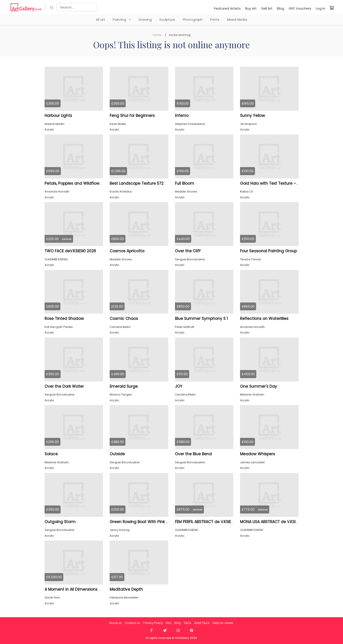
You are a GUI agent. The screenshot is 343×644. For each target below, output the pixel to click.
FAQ (168, 623)
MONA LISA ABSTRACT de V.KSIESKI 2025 (276, 522)
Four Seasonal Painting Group (268, 251)
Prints (215, 20)
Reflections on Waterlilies (264, 319)
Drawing (145, 20)
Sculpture (167, 20)
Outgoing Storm (60, 522)
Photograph (193, 20)
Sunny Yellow (253, 116)
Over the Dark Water (64, 386)
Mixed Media (237, 20)
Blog (281, 8)
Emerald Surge (124, 386)
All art (101, 20)
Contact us (132, 623)
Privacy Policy (153, 623)
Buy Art (251, 8)
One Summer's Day (259, 386)
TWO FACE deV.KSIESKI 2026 (70, 251)
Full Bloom (185, 183)
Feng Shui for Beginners (132, 116)
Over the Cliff (188, 251)
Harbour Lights (58, 116)
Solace (51, 454)
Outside (117, 454)
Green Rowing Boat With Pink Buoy (142, 522)
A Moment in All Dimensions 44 (74, 589)
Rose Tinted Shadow (64, 319)
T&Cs (187, 623)
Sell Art (267, 8)
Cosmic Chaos (124, 319)
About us (115, 623)
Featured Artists (227, 8)
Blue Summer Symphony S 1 (201, 319)
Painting (122, 20)
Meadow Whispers (258, 454)
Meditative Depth (126, 589)
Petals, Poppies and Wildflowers (75, 183)
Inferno (182, 116)
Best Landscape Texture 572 (137, 183)
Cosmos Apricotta (127, 251)
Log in (320, 8)
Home (157, 35)
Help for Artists (223, 623)
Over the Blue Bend (193, 454)
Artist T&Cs (202, 623)
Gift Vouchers (300, 8)
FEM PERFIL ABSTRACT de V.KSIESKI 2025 (211, 522)
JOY (179, 386)
